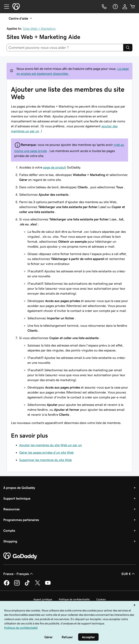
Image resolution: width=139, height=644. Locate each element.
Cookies (101, 599)
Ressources (11, 509)
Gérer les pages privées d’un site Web (46, 452)
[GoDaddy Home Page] (20, 556)
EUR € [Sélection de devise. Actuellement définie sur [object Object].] (129, 574)
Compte (9, 530)
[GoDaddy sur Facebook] (7, 585)
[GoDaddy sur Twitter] (38, 585)
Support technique (17, 498)
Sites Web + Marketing (39, 28)
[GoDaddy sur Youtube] (48, 585)
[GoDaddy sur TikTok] (27, 585)
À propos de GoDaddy (19, 488)
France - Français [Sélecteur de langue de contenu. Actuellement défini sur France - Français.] (19, 574)
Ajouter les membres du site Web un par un (51, 445)
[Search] (128, 48)
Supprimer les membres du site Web (45, 460)
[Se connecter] (125, 7)
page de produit (55, 167)
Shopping (10, 541)
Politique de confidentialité (74, 599)
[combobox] (65, 48)
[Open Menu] (5, 7)
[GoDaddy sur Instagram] (17, 585)
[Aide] (115, 7)
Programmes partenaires (21, 520)
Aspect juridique (43, 599)
